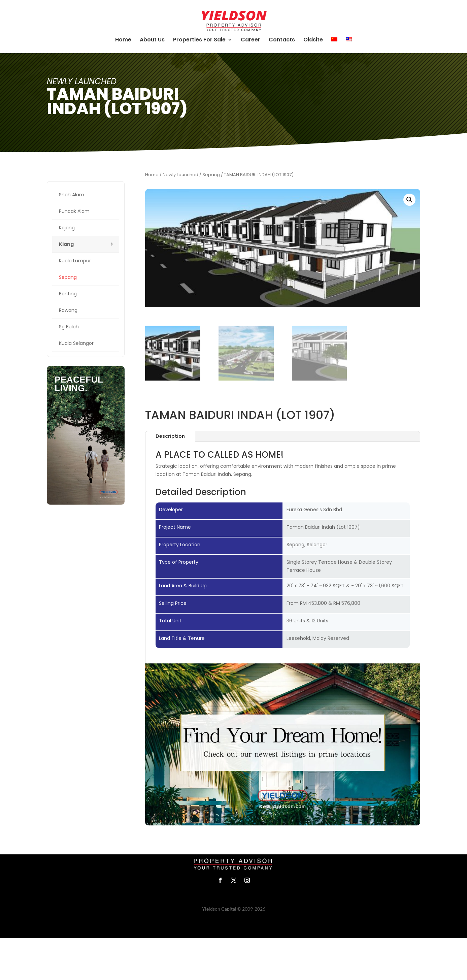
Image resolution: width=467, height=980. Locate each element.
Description (170, 436)
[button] (409, 200)
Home (152, 175)
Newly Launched (180, 175)
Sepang (211, 175)
